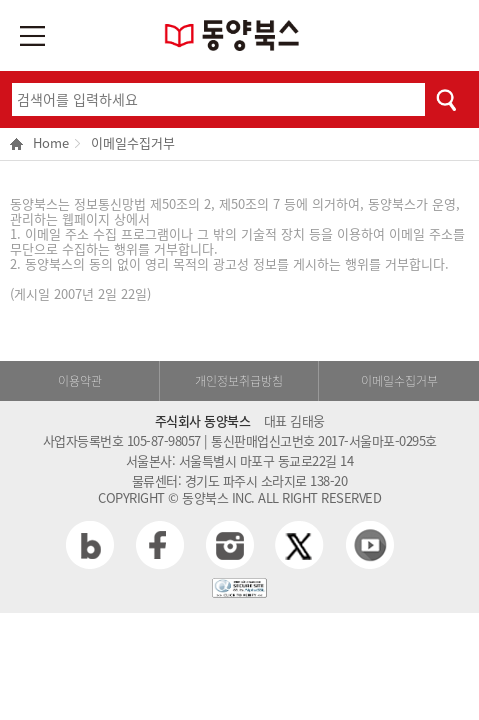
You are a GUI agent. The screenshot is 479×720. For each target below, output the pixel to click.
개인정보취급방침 (239, 381)
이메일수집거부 (133, 142)
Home (39, 144)
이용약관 (80, 381)
